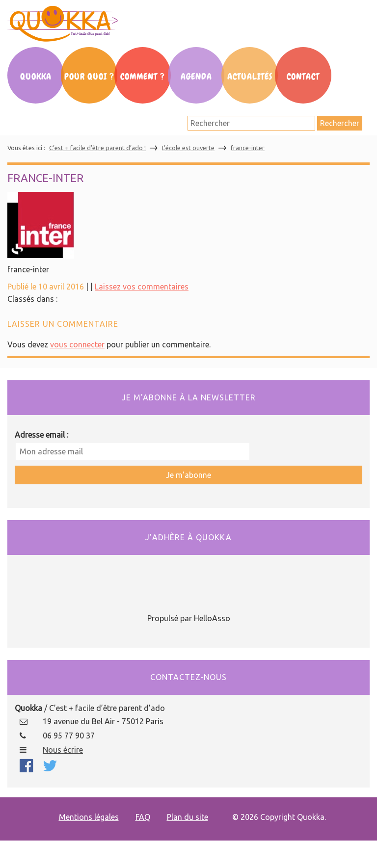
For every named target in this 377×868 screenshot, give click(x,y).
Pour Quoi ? (89, 77)
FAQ (143, 817)
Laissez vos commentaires (142, 287)
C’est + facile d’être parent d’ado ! (97, 148)
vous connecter (77, 344)
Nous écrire (63, 750)
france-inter (248, 148)
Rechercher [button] (340, 123)
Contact (303, 77)
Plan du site (188, 817)
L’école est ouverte (188, 148)
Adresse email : (41, 435)
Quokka (36, 77)
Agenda (196, 77)
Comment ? (143, 77)
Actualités (250, 77)
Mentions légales (89, 817)
